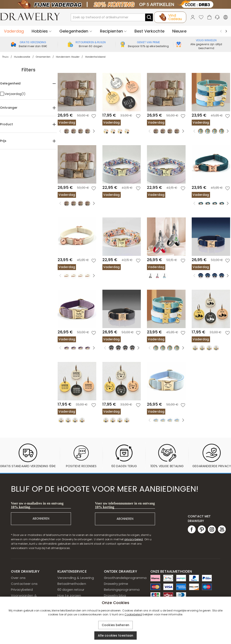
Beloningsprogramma (122, 590)
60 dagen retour (71, 590)
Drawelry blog (115, 595)
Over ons (18, 578)
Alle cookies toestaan (116, 635)
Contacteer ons (24, 584)
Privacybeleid (22, 590)
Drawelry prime (116, 584)
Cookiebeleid (133, 614)
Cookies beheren (115, 625)
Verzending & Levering (76, 578)
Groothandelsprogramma (125, 578)
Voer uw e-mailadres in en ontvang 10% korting (37, 505)
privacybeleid (134, 539)
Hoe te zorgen (69, 595)
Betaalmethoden (72, 584)
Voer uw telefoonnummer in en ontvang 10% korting (125, 505)
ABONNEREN (41, 519)
